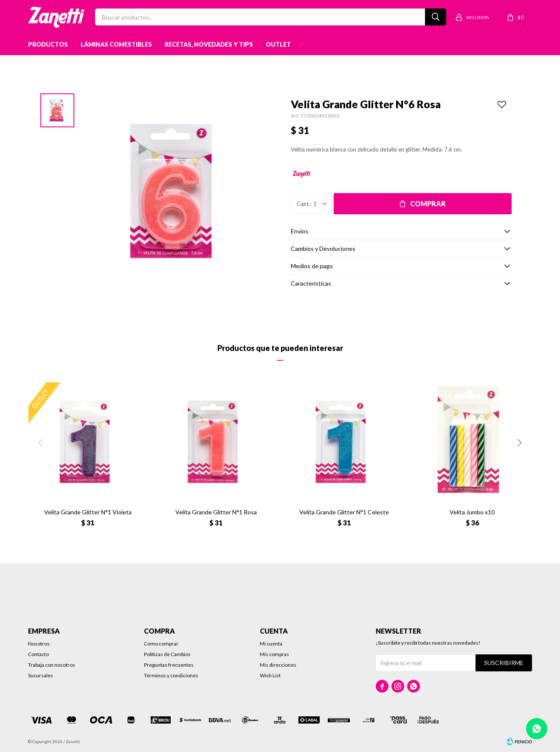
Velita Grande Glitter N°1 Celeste (344, 512)
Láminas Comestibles (116, 44)
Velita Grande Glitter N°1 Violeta (88, 512)
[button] (519, 443)
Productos (48, 44)
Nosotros (39, 644)
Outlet (278, 44)
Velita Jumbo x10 (472, 512)
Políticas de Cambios (167, 654)
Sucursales (41, 675)
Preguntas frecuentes (169, 665)
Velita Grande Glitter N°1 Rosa (216, 512)
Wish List (270, 675)
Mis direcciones (278, 665)
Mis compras (274, 654)
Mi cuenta (271, 644)
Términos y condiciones (171, 675)
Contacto (38, 654)
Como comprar (161, 644)
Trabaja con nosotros (52, 665)
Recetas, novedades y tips (209, 44)
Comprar (428, 203)
